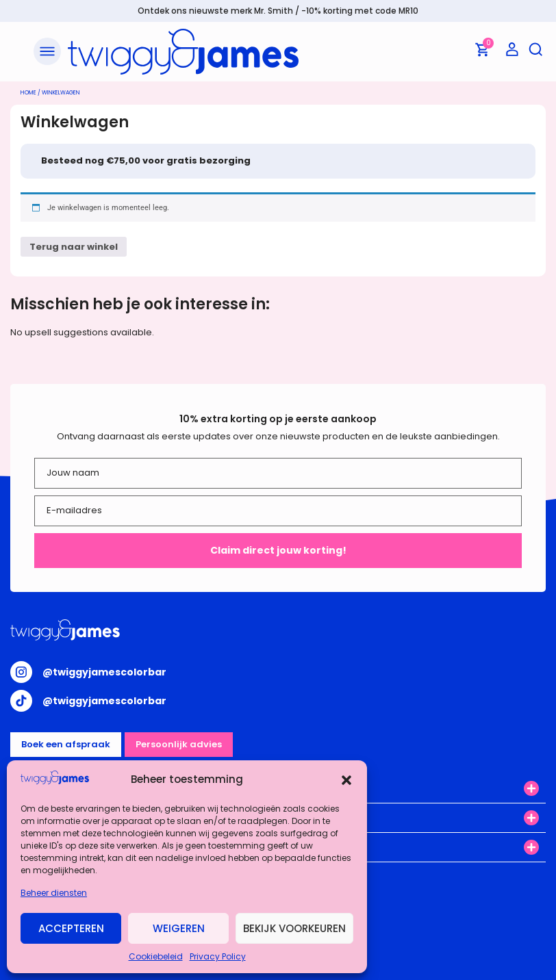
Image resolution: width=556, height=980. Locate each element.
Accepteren (71, 928)
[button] (346, 780)
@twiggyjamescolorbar (104, 672)
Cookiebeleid (156, 956)
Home (28, 93)
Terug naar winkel (74, 247)
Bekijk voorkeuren (294, 928)
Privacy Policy (218, 956)
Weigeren (179, 928)
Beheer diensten (54, 893)
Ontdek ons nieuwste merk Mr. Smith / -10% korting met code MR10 (278, 11)
